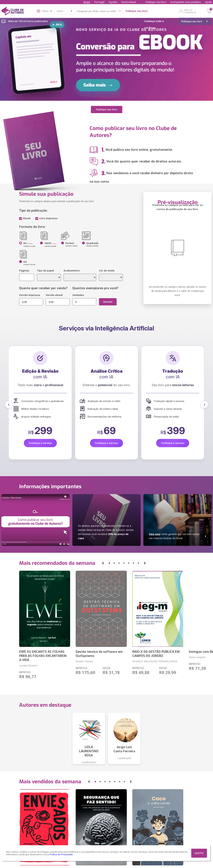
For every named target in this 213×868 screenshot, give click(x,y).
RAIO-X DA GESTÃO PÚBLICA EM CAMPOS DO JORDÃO (156, 654)
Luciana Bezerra (28, 665)
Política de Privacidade (61, 854)
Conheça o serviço (40, 443)
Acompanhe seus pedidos (186, 2)
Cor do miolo (107, 271)
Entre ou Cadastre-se (190, 11)
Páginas (24, 271)
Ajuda (208, 2)
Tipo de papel (45, 271)
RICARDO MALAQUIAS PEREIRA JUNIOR (155, 661)
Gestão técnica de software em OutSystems (99, 654)
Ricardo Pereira (84, 661)
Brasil (87, 2)
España (113, 2)
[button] (9, 405)
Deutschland (129, 2)
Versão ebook (54, 295)
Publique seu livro (156, 2)
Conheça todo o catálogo (154, 24)
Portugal (99, 2)
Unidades (78, 295)
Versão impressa (30, 295)
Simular (108, 302)
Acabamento (72, 271)
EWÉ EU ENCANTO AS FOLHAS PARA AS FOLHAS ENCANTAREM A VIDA (43, 656)
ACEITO (199, 853)
